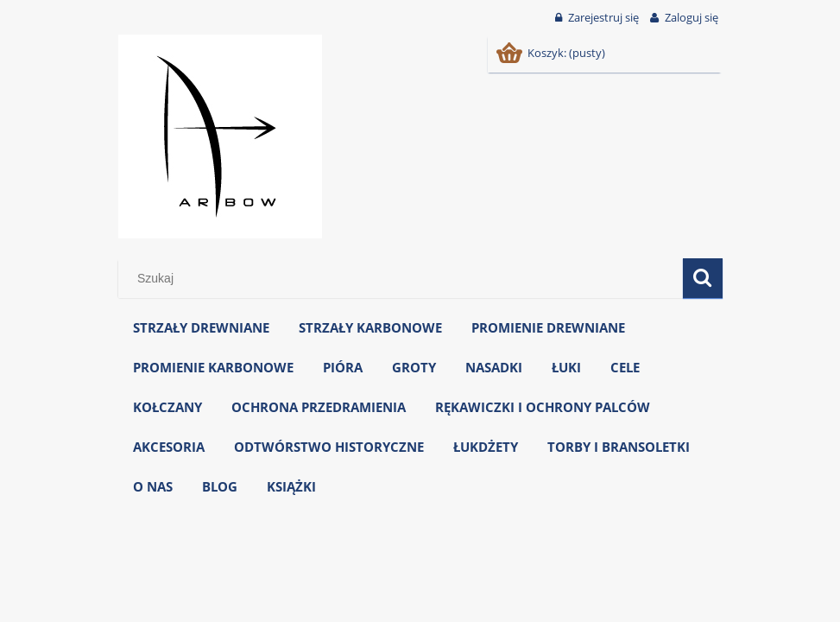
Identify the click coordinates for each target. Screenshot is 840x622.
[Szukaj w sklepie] (404, 278)
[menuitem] (201, 328)
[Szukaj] (703, 278)
